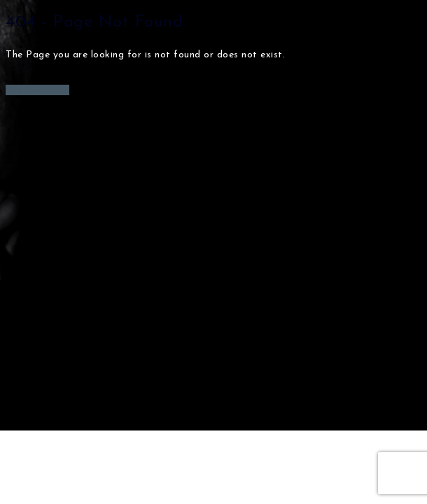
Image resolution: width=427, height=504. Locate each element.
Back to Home (37, 90)
